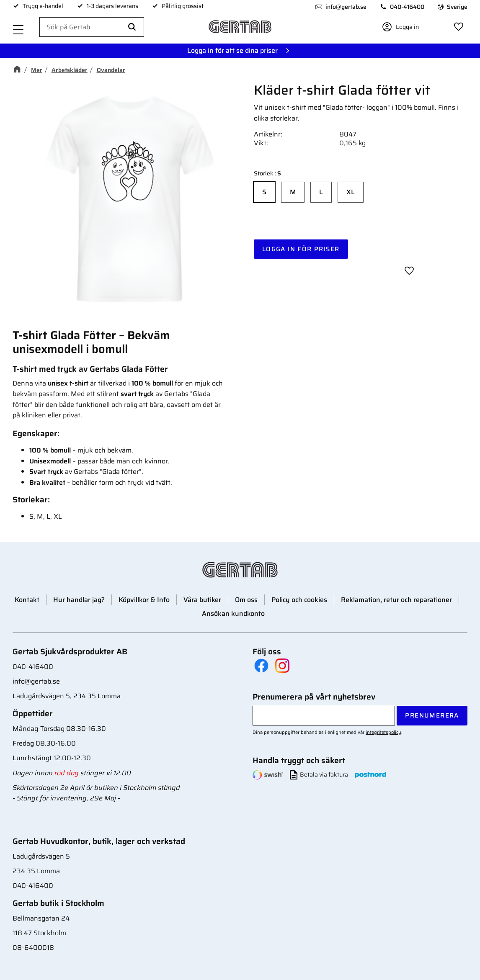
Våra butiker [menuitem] (202, 600)
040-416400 (407, 7)
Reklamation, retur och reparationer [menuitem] (396, 600)
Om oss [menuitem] (246, 600)
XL (351, 192)
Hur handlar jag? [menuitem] (79, 600)
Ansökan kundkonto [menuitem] (233, 613)
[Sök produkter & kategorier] (92, 27)
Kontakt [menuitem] (27, 600)
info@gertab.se (346, 7)
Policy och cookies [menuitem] (299, 600)
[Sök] (132, 27)
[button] (18, 30)
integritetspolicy (383, 732)
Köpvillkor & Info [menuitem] (144, 600)
